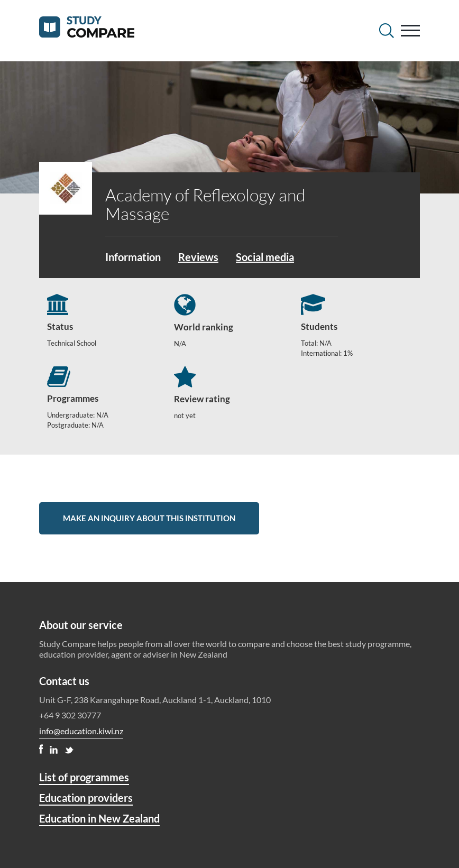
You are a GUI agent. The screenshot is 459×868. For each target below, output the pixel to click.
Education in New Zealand (99, 818)
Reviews (198, 257)
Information (133, 257)
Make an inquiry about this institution (149, 518)
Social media (265, 257)
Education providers (86, 798)
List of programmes (84, 777)
